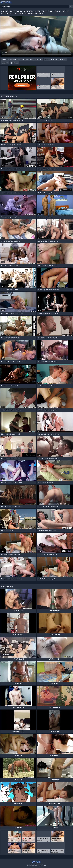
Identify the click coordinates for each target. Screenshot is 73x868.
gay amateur (13, 59)
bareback (30, 59)
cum (48, 59)
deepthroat (15, 63)
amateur (6, 63)
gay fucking (40, 59)
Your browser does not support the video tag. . (36, 36)
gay (5, 59)
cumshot (63, 59)
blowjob (55, 59)
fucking (22, 59)
